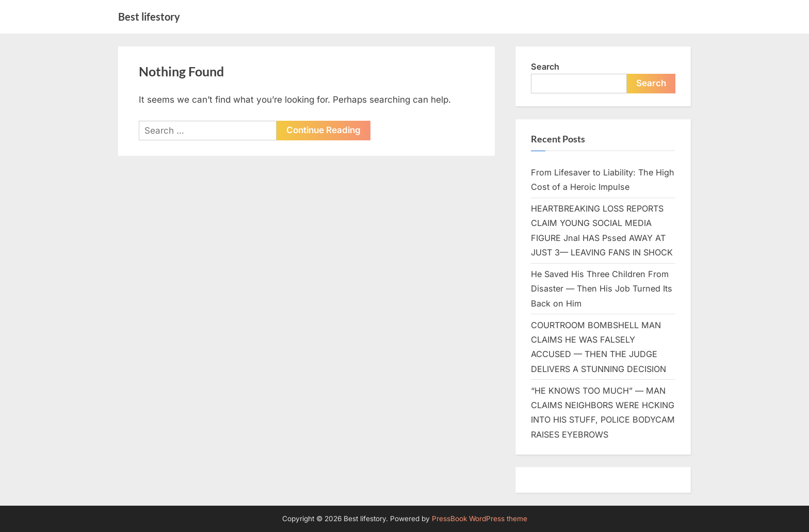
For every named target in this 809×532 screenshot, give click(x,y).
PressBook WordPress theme (480, 519)
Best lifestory (149, 17)
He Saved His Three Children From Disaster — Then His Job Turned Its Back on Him (602, 289)
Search (545, 67)
